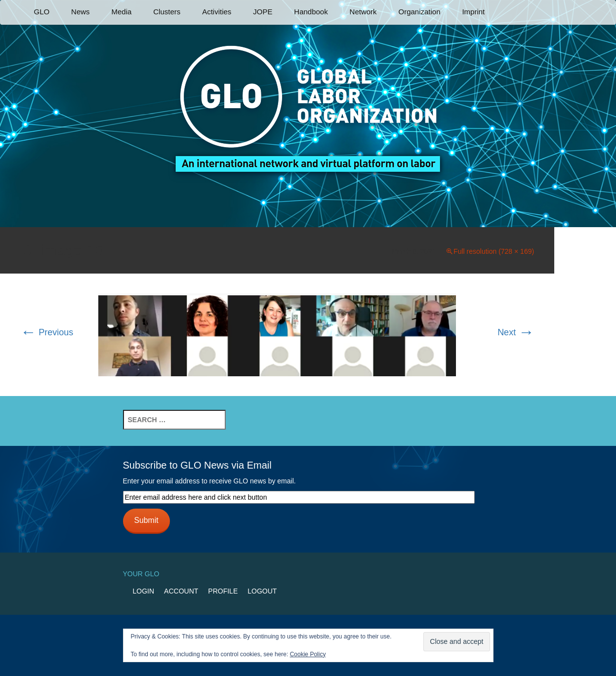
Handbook (311, 12)
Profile (223, 591)
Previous (47, 332)
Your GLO (141, 574)
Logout (262, 591)
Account (181, 591)
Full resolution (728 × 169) (494, 251)
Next (516, 332)
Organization (419, 12)
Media (121, 12)
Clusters (167, 12)
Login (144, 591)
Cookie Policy (308, 654)
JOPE (263, 12)
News (81, 12)
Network (363, 12)
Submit (146, 520)
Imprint (473, 12)
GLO (42, 12)
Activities (217, 12)
